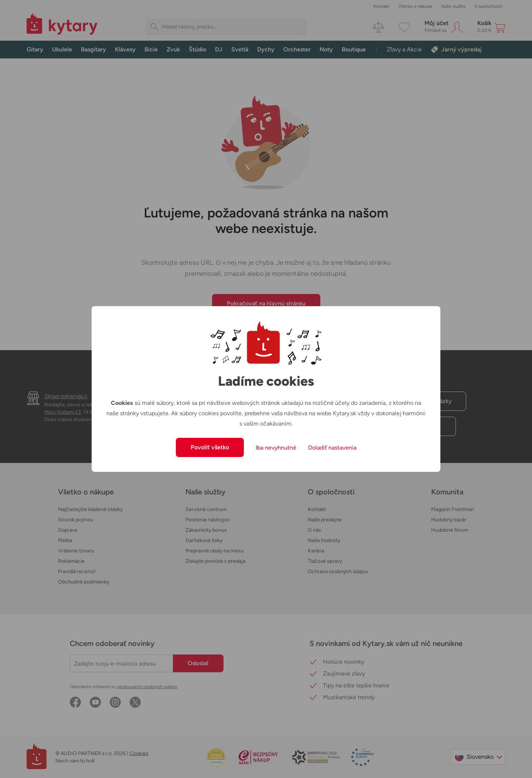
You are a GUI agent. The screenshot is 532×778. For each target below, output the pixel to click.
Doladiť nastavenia (332, 448)
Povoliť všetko (210, 447)
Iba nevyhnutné (276, 448)
